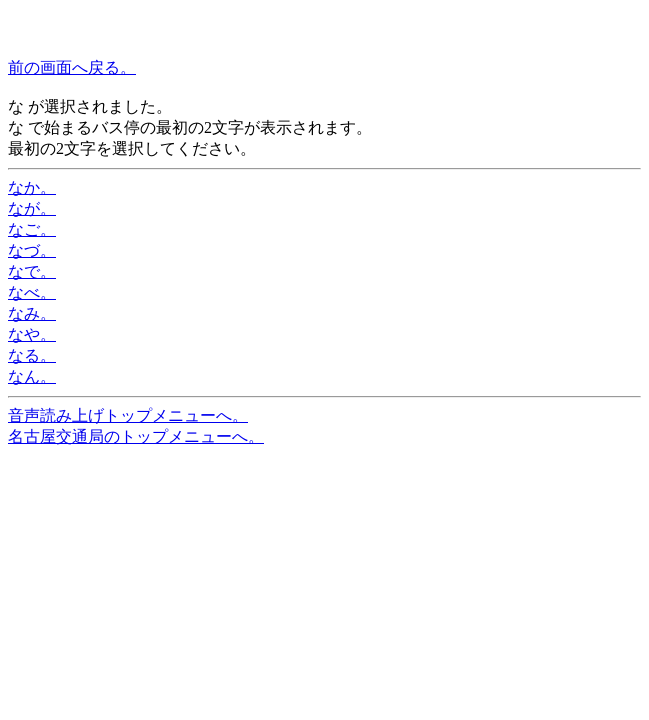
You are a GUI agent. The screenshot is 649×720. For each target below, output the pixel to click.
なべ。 (32, 292)
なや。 (32, 334)
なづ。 (32, 250)
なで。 (32, 271)
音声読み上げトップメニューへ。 (128, 415)
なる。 (32, 355)
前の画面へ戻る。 (72, 67)
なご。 (32, 229)
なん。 (32, 376)
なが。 (32, 208)
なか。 (32, 187)
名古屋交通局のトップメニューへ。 (136, 436)
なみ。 (32, 313)
